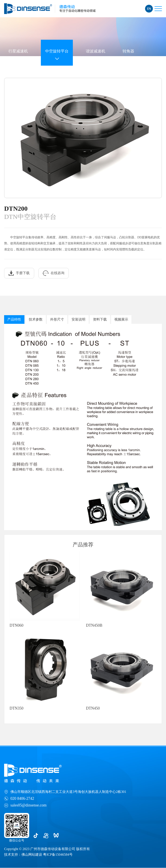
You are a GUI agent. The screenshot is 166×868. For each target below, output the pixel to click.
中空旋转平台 (57, 51)
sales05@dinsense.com (28, 805)
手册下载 (19, 273)
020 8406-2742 (22, 799)
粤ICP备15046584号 (58, 855)
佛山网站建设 (32, 855)
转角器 (128, 51)
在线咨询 (54, 273)
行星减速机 (18, 51)
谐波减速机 (96, 51)
